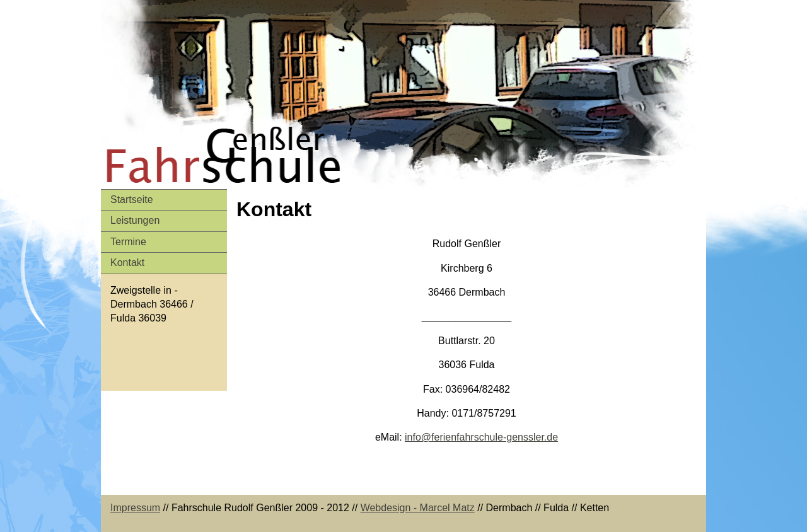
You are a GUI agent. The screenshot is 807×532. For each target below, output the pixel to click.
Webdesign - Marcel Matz (418, 508)
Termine (128, 242)
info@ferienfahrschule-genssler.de (481, 437)
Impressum (135, 508)
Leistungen (135, 220)
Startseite (132, 199)
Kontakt (127, 263)
